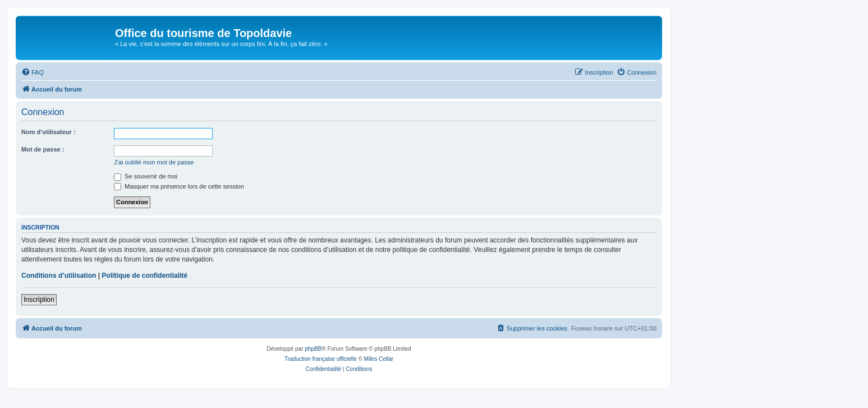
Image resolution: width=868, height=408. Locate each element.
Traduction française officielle (321, 359)
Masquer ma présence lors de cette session (179, 186)
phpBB (313, 349)
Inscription (39, 300)
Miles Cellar (379, 359)
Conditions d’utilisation (59, 276)
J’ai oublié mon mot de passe (154, 162)
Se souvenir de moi (146, 176)
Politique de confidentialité (144, 276)
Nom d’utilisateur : (49, 132)
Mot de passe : (43, 149)
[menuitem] (33, 72)
